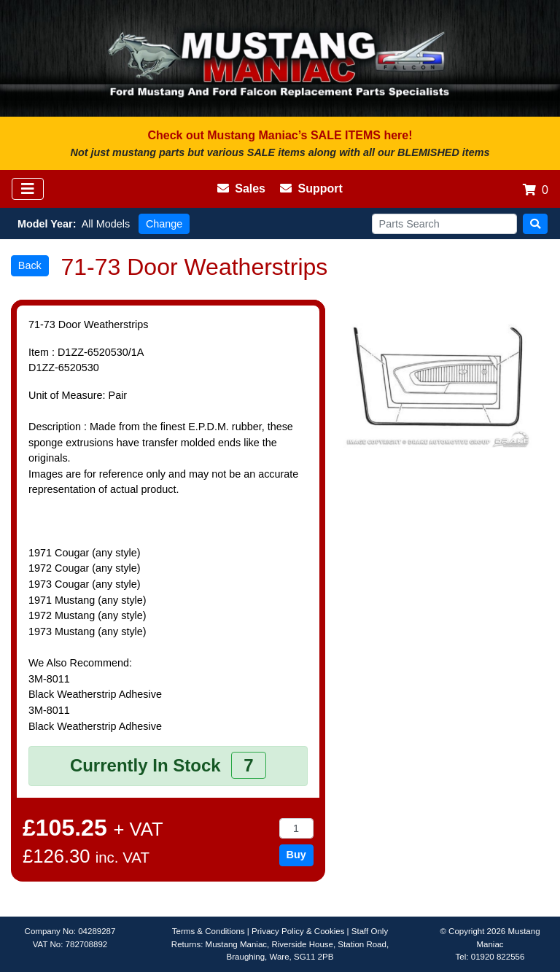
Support (311, 188)
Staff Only (370, 931)
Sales (241, 188)
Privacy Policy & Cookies (298, 931)
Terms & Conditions (209, 931)
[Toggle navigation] (28, 189)
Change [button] (164, 224)
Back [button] (30, 265)
